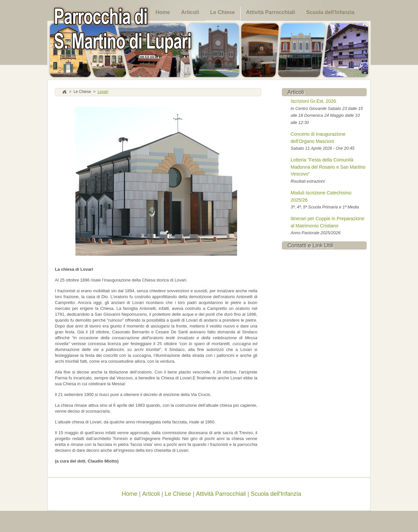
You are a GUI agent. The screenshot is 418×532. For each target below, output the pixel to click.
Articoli (190, 12)
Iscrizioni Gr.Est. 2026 (313, 101)
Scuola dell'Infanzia (330, 12)
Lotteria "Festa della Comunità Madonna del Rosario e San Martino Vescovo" (328, 167)
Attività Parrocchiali (270, 12)
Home (163, 12)
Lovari (103, 92)
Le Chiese (223, 12)
